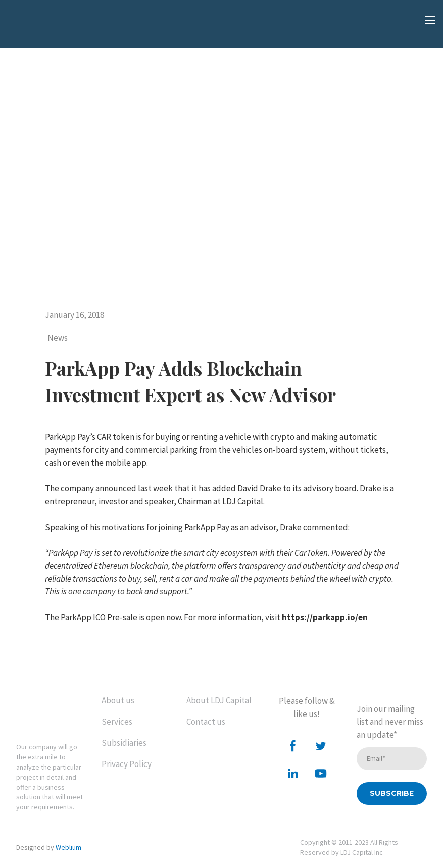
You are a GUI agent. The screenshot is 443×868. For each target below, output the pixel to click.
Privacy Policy (127, 764)
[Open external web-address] (58, 28)
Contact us (206, 722)
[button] (293, 746)
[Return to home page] (51, 711)
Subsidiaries (124, 743)
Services (117, 722)
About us (118, 700)
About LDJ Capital (219, 700)
